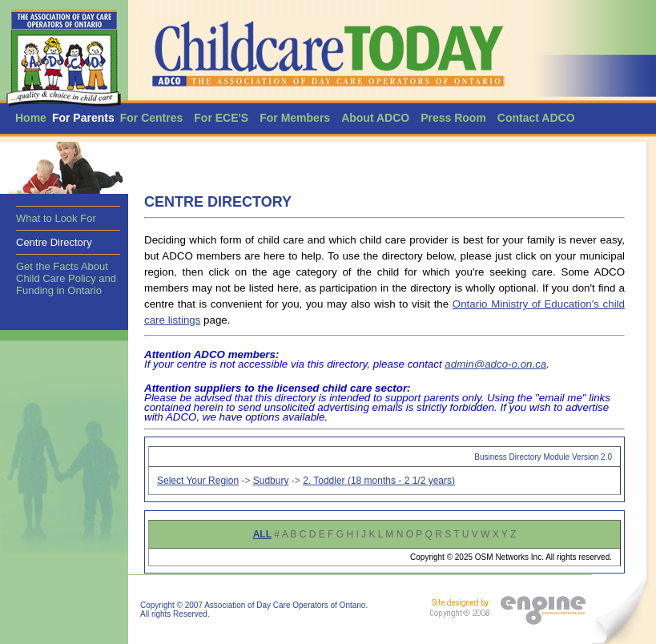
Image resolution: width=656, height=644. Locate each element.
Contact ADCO (536, 118)
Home (31, 118)
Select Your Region (198, 481)
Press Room (453, 118)
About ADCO (375, 118)
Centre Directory (54, 242)
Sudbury (271, 481)
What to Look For (56, 218)
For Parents (83, 118)
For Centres (152, 118)
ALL (262, 534)
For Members (295, 118)
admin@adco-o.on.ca (495, 364)
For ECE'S (221, 118)
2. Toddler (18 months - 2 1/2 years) (379, 481)
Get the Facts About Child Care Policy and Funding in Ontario (66, 278)
